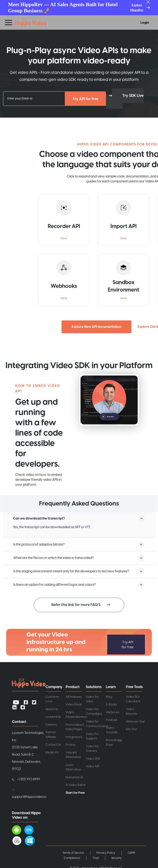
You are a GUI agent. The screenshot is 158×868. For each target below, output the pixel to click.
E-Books (111, 703)
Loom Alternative (73, 766)
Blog (109, 695)
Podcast (112, 719)
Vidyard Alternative (73, 753)
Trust (96, 857)
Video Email (74, 703)
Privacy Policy (106, 851)
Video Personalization (76, 713)
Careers (51, 723)
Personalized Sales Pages (75, 726)
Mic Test (131, 728)
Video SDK (93, 757)
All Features (74, 695)
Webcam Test (135, 720)
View (64, 237)
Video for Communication (96, 723)
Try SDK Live (133, 96)
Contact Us (53, 743)
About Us (52, 708)
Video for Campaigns (94, 710)
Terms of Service (73, 851)
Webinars (113, 711)
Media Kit (52, 751)
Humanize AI (74, 776)
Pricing (70, 743)
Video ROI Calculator (133, 698)
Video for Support (92, 735)
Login (145, 23)
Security (117, 857)
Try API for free (85, 99)
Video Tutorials (112, 729)
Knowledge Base (114, 741)
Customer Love (52, 698)
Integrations (74, 736)
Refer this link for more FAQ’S (76, 603)
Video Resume (132, 710)
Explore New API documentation (96, 325)
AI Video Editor (76, 784)
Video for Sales (92, 698)
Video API (92, 765)
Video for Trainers (92, 747)
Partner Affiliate (51, 733)
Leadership (53, 715)
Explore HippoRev (137, 7)
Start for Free (75, 791)
